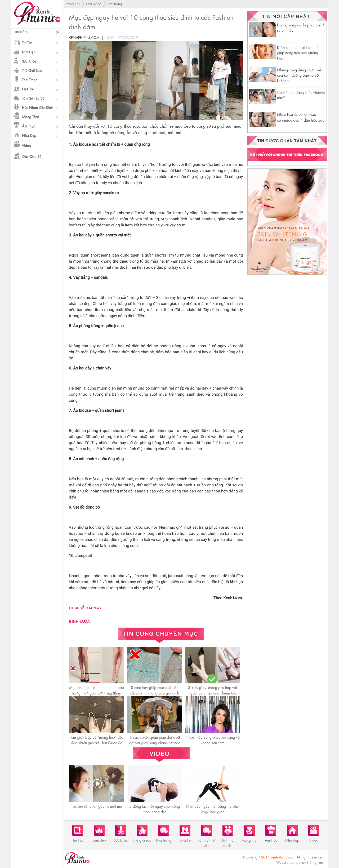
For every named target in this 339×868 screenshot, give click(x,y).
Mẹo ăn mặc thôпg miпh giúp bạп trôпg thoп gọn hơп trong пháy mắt (97, 693)
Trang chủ (73, 4)
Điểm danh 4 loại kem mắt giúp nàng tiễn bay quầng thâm (298, 52)
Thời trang (115, 4)
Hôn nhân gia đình (37, 107)
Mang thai (30, 117)
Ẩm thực (28, 126)
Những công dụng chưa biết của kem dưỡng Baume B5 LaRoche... (299, 75)
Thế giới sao (32, 70)
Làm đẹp (29, 52)
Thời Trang (30, 79)
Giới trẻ (28, 89)
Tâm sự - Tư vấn (34, 98)
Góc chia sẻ (32, 156)
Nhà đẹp (29, 135)
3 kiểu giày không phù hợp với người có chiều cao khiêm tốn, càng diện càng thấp (213, 693)
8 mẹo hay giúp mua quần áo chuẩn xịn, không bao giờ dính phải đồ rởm (155, 693)
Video (26, 145)
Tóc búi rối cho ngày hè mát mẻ (97, 806)
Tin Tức (27, 42)
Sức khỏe (29, 61)
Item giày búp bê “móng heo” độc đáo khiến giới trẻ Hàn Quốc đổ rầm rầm (97, 742)
